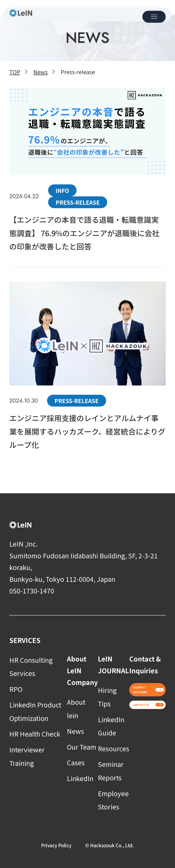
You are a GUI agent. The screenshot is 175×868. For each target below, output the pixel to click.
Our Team (82, 747)
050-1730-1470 (32, 591)
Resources (114, 748)
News (75, 731)
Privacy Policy (56, 845)
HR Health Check (35, 734)
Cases (76, 762)
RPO (16, 689)
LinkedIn (80, 778)
